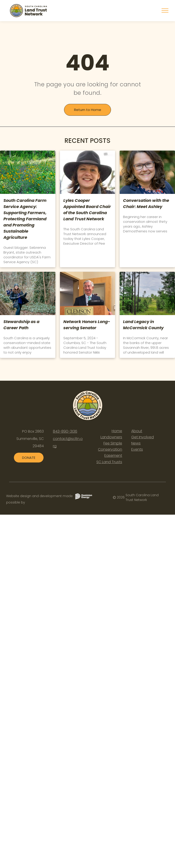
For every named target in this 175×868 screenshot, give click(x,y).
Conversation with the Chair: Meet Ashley (146, 203)
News (136, 443)
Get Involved (143, 437)
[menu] (165, 10)
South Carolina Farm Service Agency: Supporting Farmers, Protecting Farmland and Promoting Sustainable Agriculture (25, 219)
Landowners (111, 437)
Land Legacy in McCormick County (143, 325)
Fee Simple (113, 443)
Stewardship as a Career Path (21, 325)
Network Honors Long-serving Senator (87, 325)
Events (137, 449)
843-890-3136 (65, 431)
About (137, 431)
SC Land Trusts (109, 462)
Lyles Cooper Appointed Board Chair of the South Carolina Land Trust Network (87, 210)
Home (117, 431)
